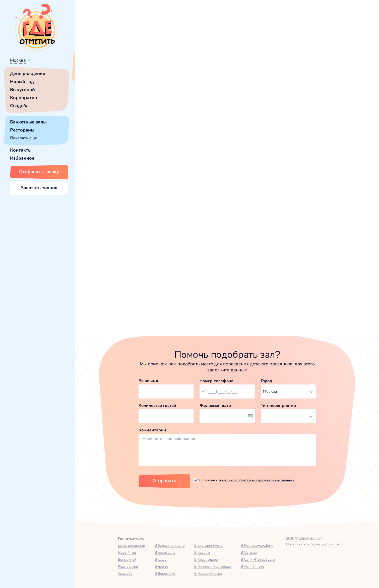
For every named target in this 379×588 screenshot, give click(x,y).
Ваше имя (148, 381)
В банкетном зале (170, 545)
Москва (18, 60)
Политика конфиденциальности (313, 544)
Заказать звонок (39, 188)
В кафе (161, 559)
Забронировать (136, 306)
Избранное (22, 158)
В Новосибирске (208, 573)
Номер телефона (216, 381)
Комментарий (152, 430)
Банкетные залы (28, 122)
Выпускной (22, 90)
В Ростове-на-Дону (257, 545)
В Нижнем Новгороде (213, 566)
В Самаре (249, 552)
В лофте (162, 566)
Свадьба (19, 106)
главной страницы (270, 137)
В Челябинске (252, 566)
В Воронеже (165, 573)
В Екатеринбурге (208, 545)
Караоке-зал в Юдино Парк (214, 251)
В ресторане (165, 552)
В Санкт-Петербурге (258, 559)
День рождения (28, 74)
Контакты (21, 150)
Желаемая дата (215, 405)
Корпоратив (23, 98)
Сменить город (120, 72)
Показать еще (24, 138)
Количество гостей (157, 405)
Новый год (22, 82)
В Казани (202, 552)
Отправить (164, 481)
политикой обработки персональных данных (257, 480)
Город (267, 381)
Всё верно (90, 72)
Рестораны (22, 130)
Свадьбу (125, 573)
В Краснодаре (206, 559)
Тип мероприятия (278, 405)
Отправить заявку (39, 172)
